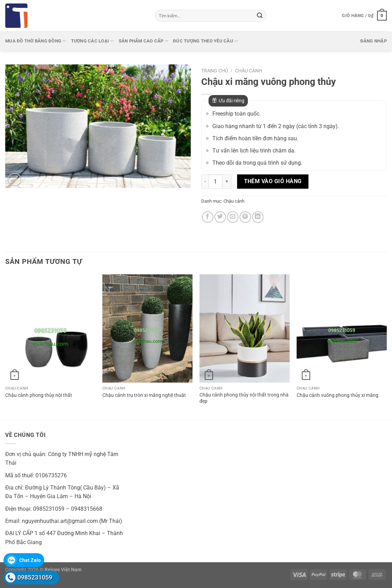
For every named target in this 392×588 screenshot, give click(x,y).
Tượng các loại (92, 41)
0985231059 (35, 577)
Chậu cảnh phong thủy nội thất (39, 395)
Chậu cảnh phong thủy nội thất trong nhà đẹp (244, 398)
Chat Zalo (30, 560)
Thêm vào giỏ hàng (273, 181)
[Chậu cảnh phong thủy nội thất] (50, 328)
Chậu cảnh (249, 71)
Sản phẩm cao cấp (144, 41)
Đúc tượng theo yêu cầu (205, 41)
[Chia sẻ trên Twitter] (220, 217)
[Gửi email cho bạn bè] (233, 217)
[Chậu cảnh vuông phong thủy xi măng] (342, 328)
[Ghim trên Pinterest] (245, 217)
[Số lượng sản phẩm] (215, 181)
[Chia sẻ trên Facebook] (208, 217)
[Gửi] (260, 16)
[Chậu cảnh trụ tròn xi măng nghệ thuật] (147, 328)
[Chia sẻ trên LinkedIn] (258, 217)
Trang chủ (215, 71)
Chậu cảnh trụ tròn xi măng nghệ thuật (144, 395)
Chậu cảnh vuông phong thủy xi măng (338, 395)
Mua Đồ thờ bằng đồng (36, 41)
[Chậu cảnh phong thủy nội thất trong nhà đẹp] (245, 328)
